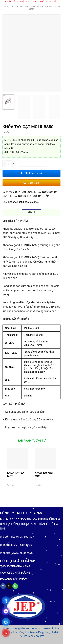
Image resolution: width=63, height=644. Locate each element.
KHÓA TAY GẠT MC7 (16, 474)
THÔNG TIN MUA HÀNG (15, 566)
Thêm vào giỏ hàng (33, 163)
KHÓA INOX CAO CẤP (37, 196)
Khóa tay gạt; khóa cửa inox (24, 202)
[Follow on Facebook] (3, 586)
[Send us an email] (9, 586)
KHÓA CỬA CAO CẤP (28, 6)
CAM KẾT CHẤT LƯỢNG (15, 573)
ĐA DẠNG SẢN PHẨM (14, 579)
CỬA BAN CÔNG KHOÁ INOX (31, 192)
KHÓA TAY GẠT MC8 (44, 474)
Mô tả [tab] (32, 212)
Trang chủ (8, 6)
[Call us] (15, 586)
